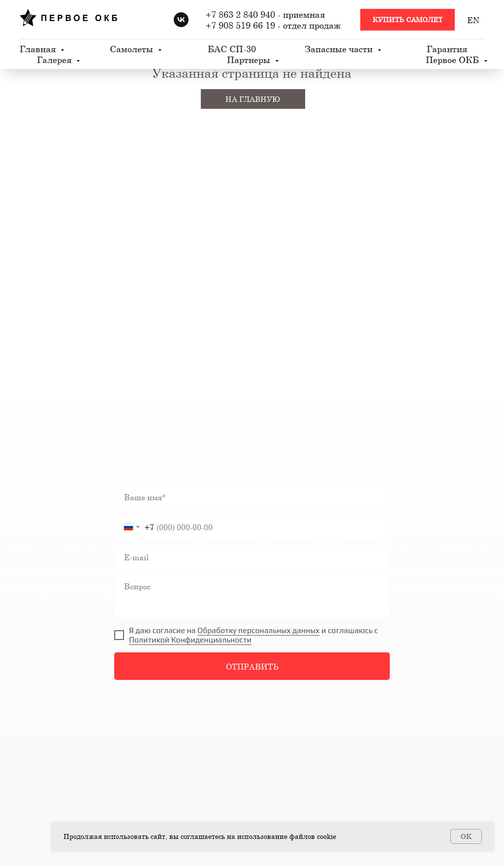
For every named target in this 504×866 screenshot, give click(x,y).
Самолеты (133, 49)
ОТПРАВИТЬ (252, 666)
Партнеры (250, 60)
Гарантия (447, 49)
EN (473, 20)
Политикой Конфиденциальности (190, 640)
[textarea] (252, 597)
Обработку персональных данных (258, 630)
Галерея (55, 60)
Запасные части (340, 49)
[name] (252, 497)
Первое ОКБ (454, 60)
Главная (39, 49)
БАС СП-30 (232, 49)
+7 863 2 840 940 (240, 14)
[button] (408, 20)
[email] (252, 557)
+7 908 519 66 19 (240, 25)
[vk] (181, 20)
